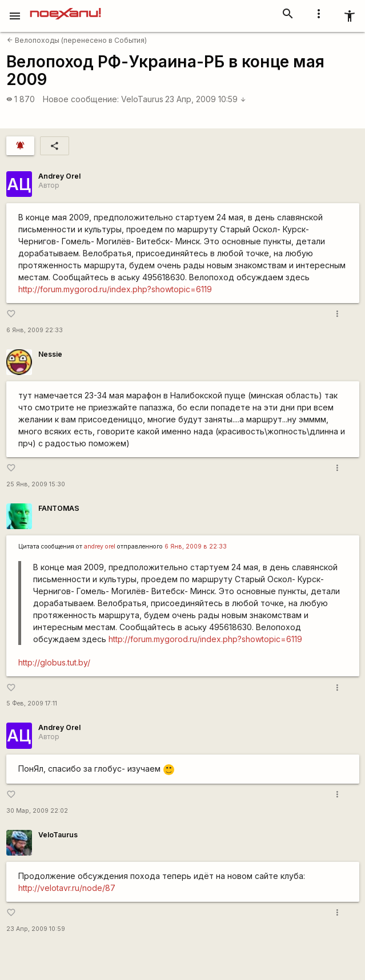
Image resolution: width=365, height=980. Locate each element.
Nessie (50, 354)
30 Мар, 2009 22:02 (37, 811)
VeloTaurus (142, 99)
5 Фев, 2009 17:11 (32, 703)
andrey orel (100, 547)
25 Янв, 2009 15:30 (36, 484)
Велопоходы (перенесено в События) (77, 40)
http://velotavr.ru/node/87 (67, 888)
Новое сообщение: (81, 99)
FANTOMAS (59, 508)
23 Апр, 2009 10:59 (206, 99)
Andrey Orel (59, 176)
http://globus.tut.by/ (54, 662)
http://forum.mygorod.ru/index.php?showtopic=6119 (115, 289)
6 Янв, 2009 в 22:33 (196, 547)
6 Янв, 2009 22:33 (35, 330)
